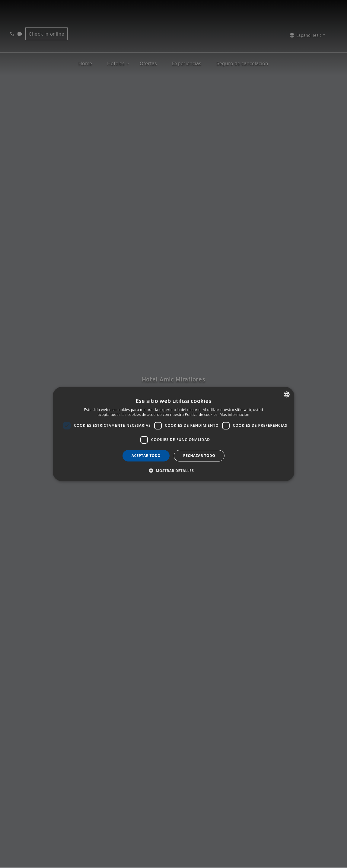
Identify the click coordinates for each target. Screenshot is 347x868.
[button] (173, 471)
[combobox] (287, 394)
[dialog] (173, 434)
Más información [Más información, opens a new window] (234, 415)
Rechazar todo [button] (199, 456)
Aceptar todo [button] (146, 456)
